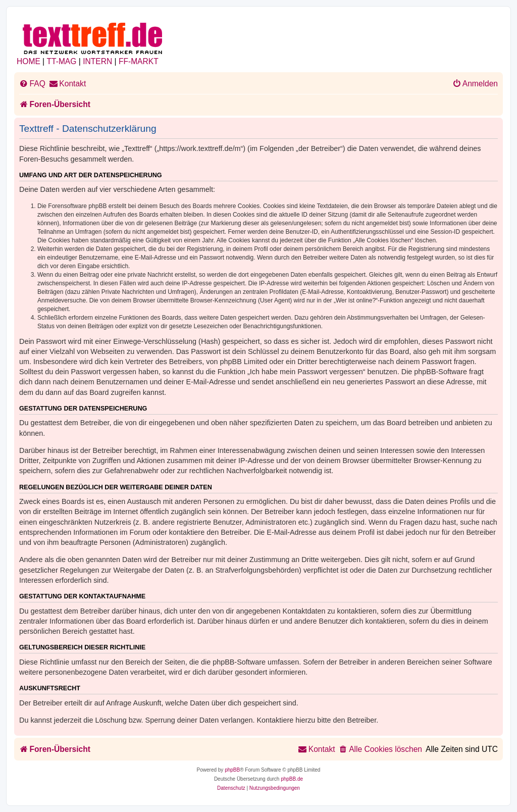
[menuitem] (32, 84)
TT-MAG (62, 61)
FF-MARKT (139, 61)
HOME (29, 61)
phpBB (232, 770)
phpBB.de (292, 779)
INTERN (97, 61)
